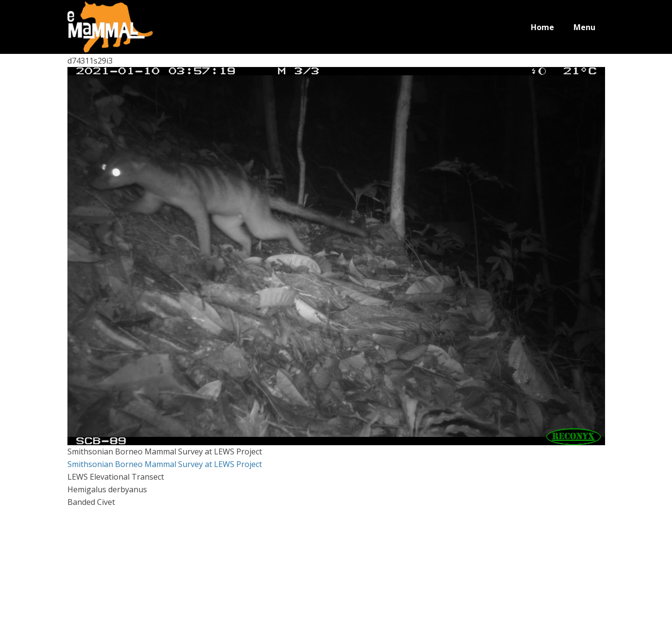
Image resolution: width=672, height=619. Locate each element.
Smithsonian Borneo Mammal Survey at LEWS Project (165, 464)
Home (542, 27)
